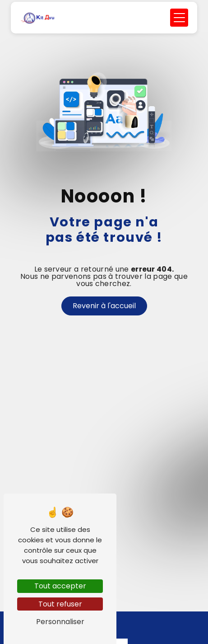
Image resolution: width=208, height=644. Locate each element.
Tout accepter (60, 586)
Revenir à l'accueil (104, 306)
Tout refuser (60, 604)
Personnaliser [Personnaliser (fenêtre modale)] (60, 622)
